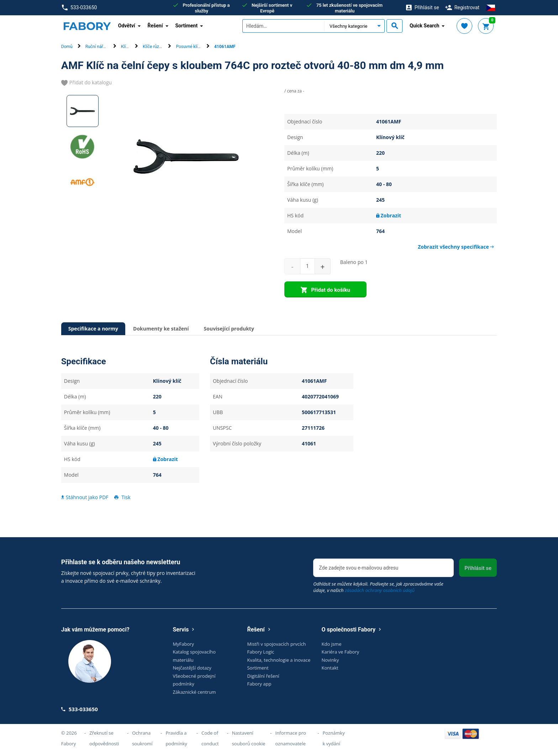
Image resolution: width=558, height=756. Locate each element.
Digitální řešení (263, 676)
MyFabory (183, 644)
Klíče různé (153, 47)
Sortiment (258, 668)
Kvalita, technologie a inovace (279, 660)
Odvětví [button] (127, 26)
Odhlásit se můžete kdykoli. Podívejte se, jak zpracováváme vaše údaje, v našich (378, 587)
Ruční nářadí (97, 47)
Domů (67, 47)
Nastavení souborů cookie (249, 738)
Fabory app (259, 684)
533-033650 (79, 8)
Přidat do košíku (325, 290)
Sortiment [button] (187, 26)
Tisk (122, 497)
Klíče (126, 47)
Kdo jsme (332, 644)
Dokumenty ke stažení (161, 329)
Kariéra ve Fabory (341, 652)
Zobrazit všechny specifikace (456, 247)
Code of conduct (210, 738)
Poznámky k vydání (333, 738)
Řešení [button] (155, 26)
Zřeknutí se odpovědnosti (104, 738)
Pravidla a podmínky (176, 738)
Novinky (330, 660)
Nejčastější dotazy (192, 668)
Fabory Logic (260, 652)
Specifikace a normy (93, 329)
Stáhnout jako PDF (85, 497)
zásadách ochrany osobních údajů (380, 590)
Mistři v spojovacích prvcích (276, 644)
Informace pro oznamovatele (291, 738)
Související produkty (229, 329)
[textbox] (283, 26)
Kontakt (330, 668)
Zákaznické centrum (194, 692)
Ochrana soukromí (142, 738)
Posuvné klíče (189, 47)
